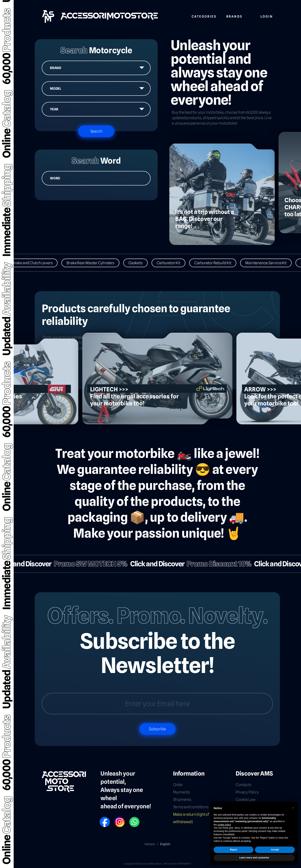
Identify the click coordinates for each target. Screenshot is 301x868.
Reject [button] (234, 850)
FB (101, 818)
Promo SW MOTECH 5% (88, 564)
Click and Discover (154, 564)
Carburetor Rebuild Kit (216, 263)
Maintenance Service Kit (269, 263)
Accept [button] (275, 850)
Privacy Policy (247, 792)
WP (131, 818)
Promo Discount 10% (216, 564)
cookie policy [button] (224, 825)
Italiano (150, 844)
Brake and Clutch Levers (35, 263)
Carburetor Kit (171, 263)
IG (116, 818)
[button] (293, 808)
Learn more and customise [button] (254, 858)
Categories (204, 16)
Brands (234, 16)
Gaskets (138, 263)
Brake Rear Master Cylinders (93, 263)
